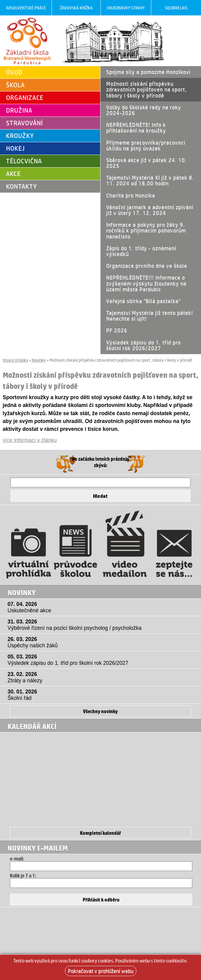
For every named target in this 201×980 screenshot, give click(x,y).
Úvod (14, 72)
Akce (13, 174)
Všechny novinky (100, 711)
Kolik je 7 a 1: (23, 875)
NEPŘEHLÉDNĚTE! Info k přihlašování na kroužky (136, 128)
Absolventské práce (26, 8)
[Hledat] (101, 482)
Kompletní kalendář (101, 833)
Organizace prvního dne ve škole (147, 266)
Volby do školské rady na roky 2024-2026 (144, 110)
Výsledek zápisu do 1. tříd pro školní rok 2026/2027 (144, 345)
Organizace (25, 98)
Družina (19, 110)
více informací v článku (30, 440)
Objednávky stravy (126, 8)
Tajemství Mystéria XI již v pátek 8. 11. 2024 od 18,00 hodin (150, 180)
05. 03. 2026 (102, 660)
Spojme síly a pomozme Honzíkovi (148, 72)
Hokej (15, 148)
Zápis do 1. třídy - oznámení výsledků (141, 251)
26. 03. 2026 (102, 642)
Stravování (24, 123)
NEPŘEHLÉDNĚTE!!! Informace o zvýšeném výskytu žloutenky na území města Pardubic (146, 283)
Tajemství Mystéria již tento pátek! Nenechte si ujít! (150, 316)
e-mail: (17, 858)
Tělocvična (24, 161)
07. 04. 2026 (102, 607)
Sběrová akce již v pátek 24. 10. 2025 (147, 163)
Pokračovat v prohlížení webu (101, 971)
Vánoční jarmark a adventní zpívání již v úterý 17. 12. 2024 (150, 210)
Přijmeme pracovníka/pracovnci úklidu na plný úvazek (146, 145)
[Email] (101, 866)
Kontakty (22, 186)
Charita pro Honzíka (131, 195)
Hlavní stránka (15, 360)
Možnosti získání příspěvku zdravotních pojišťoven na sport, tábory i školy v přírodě (147, 89)
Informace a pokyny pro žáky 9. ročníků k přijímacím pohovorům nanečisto (146, 230)
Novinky (39, 360)
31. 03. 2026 (102, 625)
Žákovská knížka (76, 8)
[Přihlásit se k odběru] (101, 900)
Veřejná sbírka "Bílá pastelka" (144, 301)
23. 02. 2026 (102, 677)
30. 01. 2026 (102, 695)
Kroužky (20, 136)
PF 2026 (117, 330)
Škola (15, 85)
